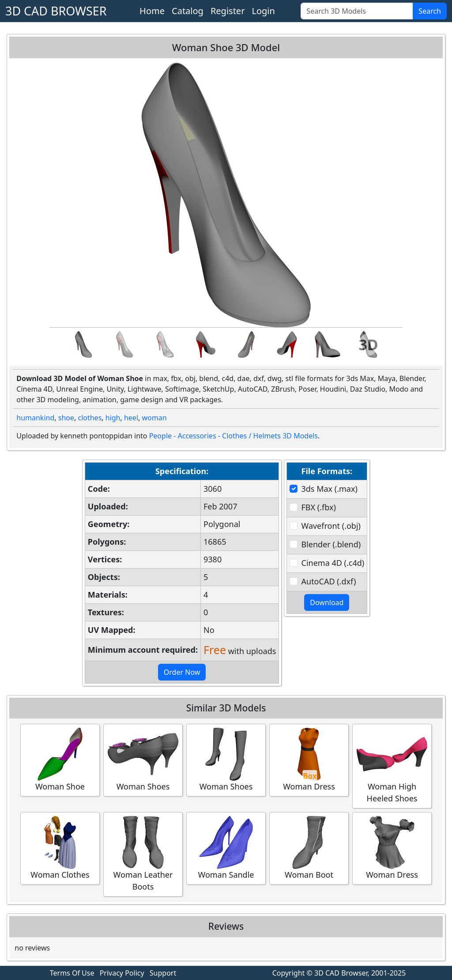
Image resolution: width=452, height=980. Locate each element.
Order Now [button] (182, 672)
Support (163, 973)
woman (154, 418)
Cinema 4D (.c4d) (333, 563)
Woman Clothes (60, 848)
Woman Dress (309, 760)
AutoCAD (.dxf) (329, 581)
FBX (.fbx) (319, 507)
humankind (35, 418)
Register (228, 11)
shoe (66, 418)
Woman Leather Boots (143, 854)
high (113, 418)
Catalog (188, 11)
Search (430, 11)
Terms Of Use (72, 973)
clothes (90, 418)
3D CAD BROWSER (56, 11)
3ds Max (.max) (330, 489)
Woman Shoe (60, 760)
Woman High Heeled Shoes (392, 766)
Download (327, 602)
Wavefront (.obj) (331, 526)
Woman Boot (309, 848)
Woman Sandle (226, 848)
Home (152, 11)
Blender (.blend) (331, 544)
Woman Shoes (143, 760)
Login (263, 11)
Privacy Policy (122, 973)
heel (131, 418)
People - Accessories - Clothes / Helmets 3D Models (234, 436)
